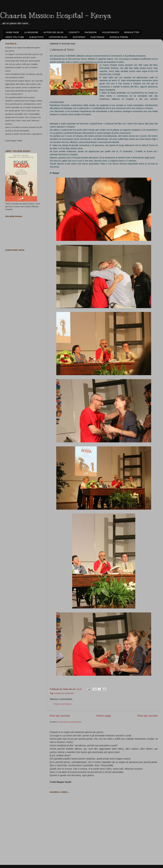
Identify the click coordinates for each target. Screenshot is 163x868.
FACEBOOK (91, 32)
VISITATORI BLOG (58, 37)
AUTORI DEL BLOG (53, 32)
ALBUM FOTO (36, 37)
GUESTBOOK (97, 37)
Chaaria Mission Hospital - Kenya (55, 15)
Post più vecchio (148, 716)
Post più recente (60, 716)
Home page (104, 716)
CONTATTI (74, 32)
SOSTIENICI (79, 37)
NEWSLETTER (132, 32)
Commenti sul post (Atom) (70, 722)
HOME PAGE (12, 32)
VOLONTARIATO (110, 32)
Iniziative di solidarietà (64, 693)
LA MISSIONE (31, 32)
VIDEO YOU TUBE (15, 37)
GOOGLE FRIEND (119, 37)
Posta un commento (62, 704)
